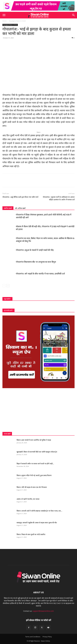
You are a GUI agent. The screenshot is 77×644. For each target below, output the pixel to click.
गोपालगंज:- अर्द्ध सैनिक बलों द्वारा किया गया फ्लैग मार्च (20, 197)
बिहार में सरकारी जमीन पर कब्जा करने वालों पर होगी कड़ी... (35, 464)
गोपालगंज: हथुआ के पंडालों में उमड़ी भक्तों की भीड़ (35, 250)
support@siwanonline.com (43, 611)
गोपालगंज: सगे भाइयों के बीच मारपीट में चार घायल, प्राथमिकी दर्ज (40, 274)
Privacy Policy (47, 637)
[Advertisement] (38, 410)
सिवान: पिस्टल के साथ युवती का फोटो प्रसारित (31, 534)
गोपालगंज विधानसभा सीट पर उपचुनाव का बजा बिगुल (36, 262)
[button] (4, 15)
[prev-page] (4, 286)
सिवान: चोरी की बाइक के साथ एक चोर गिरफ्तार (32, 487)
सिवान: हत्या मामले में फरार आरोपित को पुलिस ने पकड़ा (34, 440)
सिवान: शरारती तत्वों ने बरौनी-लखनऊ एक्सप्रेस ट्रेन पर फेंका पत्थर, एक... (39, 511)
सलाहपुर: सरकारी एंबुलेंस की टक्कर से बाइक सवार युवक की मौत (37, 523)
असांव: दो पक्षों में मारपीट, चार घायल (28, 499)
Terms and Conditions (33, 637)
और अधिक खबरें (20, 208)
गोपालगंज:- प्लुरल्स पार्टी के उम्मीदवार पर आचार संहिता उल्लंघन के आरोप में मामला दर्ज (59, 198)
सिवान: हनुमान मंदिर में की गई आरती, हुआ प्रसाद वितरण (34, 475)
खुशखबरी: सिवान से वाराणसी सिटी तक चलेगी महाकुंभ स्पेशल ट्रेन (37, 452)
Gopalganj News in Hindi (17, 21)
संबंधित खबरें (8, 208)
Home (5, 21)
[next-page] (8, 286)
